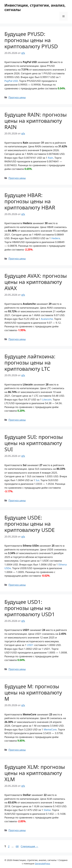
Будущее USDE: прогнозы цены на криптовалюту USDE (30, 524)
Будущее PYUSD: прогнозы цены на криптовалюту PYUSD (31, 40)
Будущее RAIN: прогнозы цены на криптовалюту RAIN (36, 121)
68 (17, 846)
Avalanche (47, 319)
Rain (50, 158)
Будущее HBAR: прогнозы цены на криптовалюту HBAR (30, 201)
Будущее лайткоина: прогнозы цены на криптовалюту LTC (30, 363)
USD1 (30, 645)
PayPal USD (11, 81)
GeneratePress (43, 863)
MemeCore (50, 729)
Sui (37, 480)
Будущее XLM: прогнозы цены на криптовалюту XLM (35, 773)
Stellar (47, 810)
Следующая (29, 846)
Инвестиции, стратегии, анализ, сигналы (35, 7)
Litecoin (47, 399)
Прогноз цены (17, 97)
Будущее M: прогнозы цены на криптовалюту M (33, 693)
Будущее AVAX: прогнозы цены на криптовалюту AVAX (36, 282)
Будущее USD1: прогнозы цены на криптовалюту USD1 (30, 608)
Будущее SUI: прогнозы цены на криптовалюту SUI (34, 443)
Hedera (56, 238)
